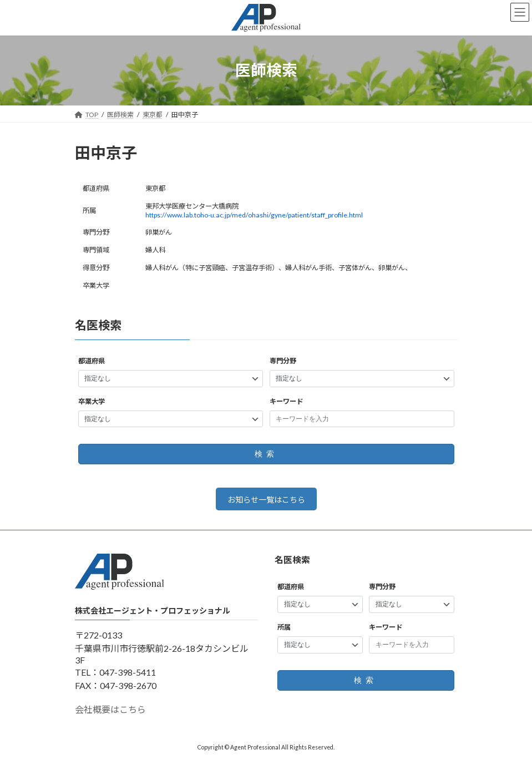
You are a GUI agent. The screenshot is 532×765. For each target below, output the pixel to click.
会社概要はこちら (110, 710)
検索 (266, 454)
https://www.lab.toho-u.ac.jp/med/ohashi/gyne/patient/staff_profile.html (254, 215)
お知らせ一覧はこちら (266, 500)
